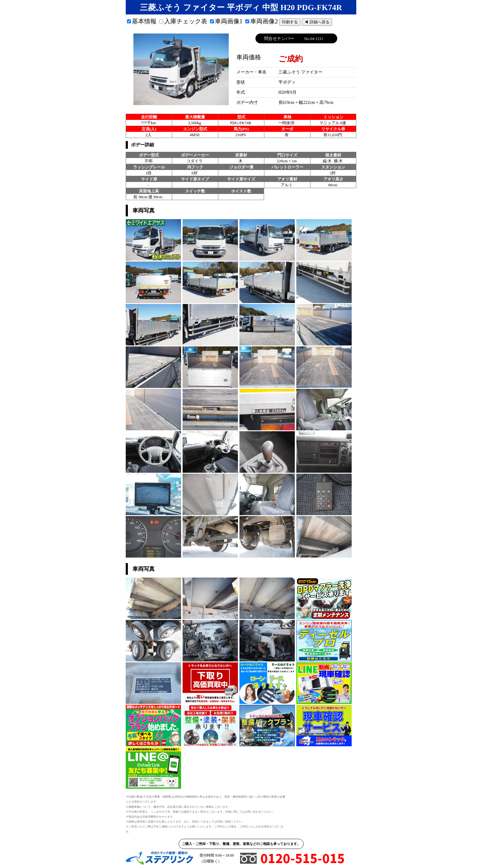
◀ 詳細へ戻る (317, 22)
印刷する (290, 22)
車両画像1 (226, 21)
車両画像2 (262, 21)
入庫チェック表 (183, 21)
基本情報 (142, 21)
